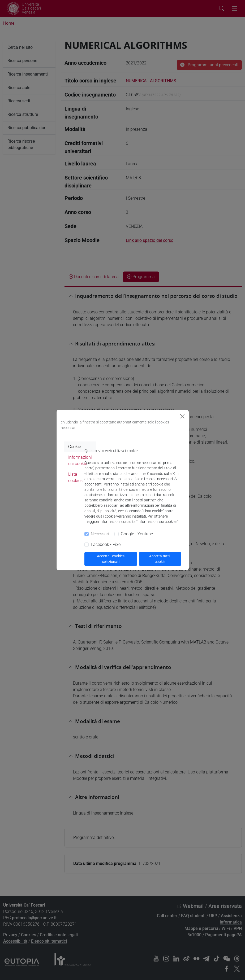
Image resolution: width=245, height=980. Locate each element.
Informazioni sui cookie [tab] (80, 460)
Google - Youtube (137, 534)
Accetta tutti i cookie (160, 559)
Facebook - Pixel (106, 544)
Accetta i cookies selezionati (111, 559)
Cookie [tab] (75, 447)
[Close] (182, 416)
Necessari (100, 534)
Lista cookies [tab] (75, 477)
